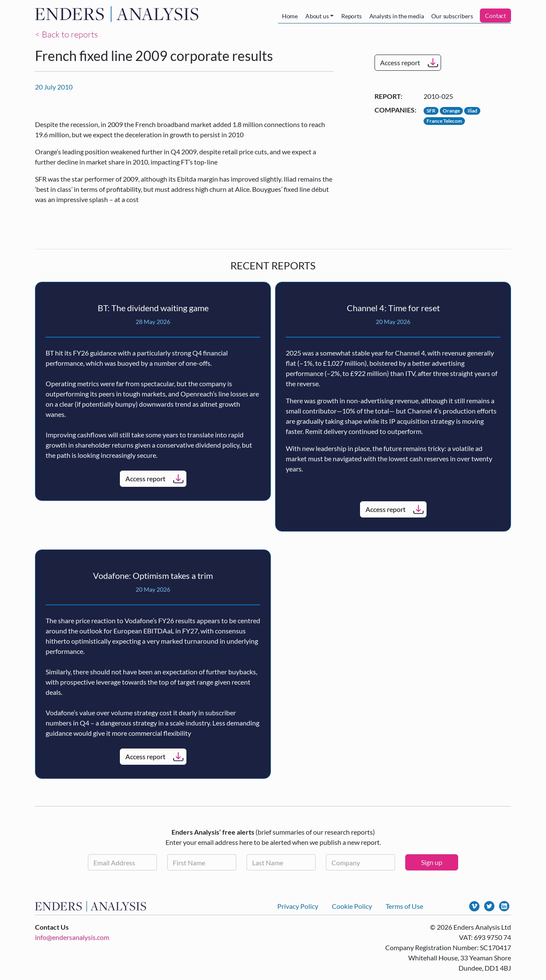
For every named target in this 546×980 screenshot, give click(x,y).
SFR (431, 111)
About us (317, 16)
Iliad (472, 111)
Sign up (432, 862)
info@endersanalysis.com (72, 937)
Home (290, 16)
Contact (495, 16)
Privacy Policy (298, 906)
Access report (400, 62)
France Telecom (444, 121)
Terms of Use (404, 906)
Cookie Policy (352, 906)
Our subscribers (452, 16)
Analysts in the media (397, 16)
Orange (451, 111)
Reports (351, 16)
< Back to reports (67, 34)
